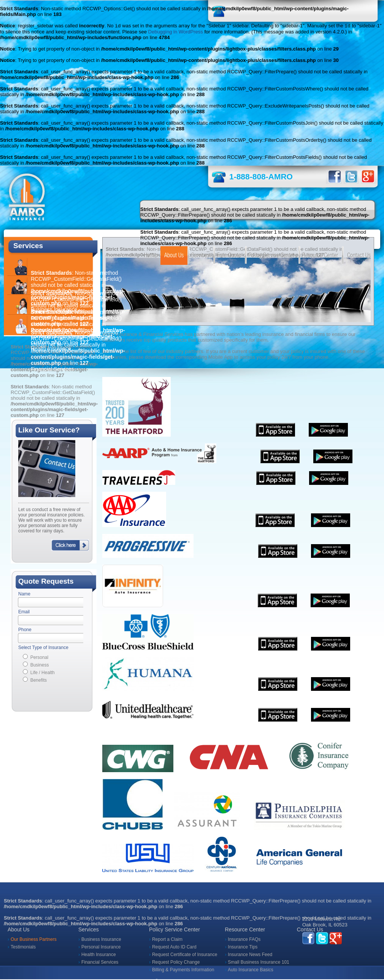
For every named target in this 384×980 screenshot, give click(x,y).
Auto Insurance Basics (250, 971)
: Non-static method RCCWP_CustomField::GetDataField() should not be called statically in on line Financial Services (78, 351)
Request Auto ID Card (174, 948)
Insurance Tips (243, 948)
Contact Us (359, 256)
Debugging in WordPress (176, 32)
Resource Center (320, 256)
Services (200, 256)
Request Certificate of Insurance (185, 955)
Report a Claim (167, 940)
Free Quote (229, 256)
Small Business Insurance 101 (258, 963)
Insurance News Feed (250, 955)
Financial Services (100, 963)
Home (150, 256)
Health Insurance (99, 955)
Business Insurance (101, 940)
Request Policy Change (176, 963)
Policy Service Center (272, 256)
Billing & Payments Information (183, 971)
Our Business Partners (34, 940)
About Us (174, 256)
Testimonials (23, 948)
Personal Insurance (101, 948)
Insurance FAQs (244, 940)
